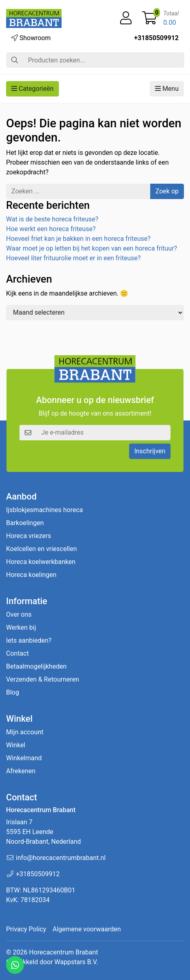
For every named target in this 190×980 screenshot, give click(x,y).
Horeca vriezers (29, 536)
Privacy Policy (26, 929)
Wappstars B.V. (76, 962)
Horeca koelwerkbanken (41, 562)
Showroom (31, 38)
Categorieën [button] (32, 89)
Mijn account (25, 732)
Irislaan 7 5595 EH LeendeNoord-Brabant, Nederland (43, 832)
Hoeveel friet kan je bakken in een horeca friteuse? (78, 239)
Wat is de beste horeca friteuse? (52, 219)
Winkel (16, 745)
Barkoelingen (25, 523)
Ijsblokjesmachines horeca (44, 510)
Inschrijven (150, 451)
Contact (17, 653)
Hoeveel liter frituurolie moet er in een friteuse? (73, 258)
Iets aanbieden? (29, 640)
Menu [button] (167, 89)
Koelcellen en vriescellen (41, 549)
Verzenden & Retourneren (43, 679)
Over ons (19, 614)
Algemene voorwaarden (87, 929)
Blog (13, 692)
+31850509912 (156, 38)
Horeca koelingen (31, 575)
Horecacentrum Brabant (63, 952)
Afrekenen (21, 771)
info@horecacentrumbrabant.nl (61, 858)
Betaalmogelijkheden (36, 666)
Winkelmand (24, 758)
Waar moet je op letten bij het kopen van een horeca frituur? (92, 248)
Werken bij (21, 627)
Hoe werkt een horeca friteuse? (51, 229)
